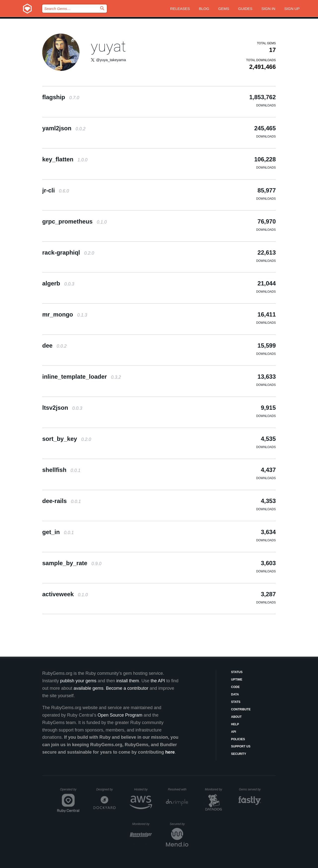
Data (235, 694)
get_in (58, 532)
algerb (58, 283)
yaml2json (64, 128)
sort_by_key (67, 439)
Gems (224, 9)
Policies (238, 739)
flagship (61, 97)
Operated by (70, 791)
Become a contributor (127, 688)
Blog (204, 9)
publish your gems (78, 681)
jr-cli (56, 190)
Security (239, 754)
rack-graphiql (68, 252)
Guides (245, 9)
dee (54, 345)
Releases (180, 9)
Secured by (179, 824)
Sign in (268, 9)
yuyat (108, 46)
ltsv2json (62, 408)
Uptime (237, 680)
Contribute (241, 709)
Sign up (292, 9)
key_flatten (65, 159)
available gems (88, 688)
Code (235, 687)
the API (158, 681)
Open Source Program (120, 715)
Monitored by (215, 789)
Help (235, 724)
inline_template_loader (82, 377)
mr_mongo (65, 314)
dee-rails (61, 501)
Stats (236, 702)
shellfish (61, 470)
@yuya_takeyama (111, 60)
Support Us (241, 746)
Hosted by (143, 789)
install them (128, 681)
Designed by (106, 789)
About (236, 717)
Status (237, 672)
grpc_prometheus (74, 221)
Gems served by (250, 789)
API (234, 732)
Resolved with (178, 789)
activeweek (65, 594)
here (170, 752)
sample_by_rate (72, 563)
